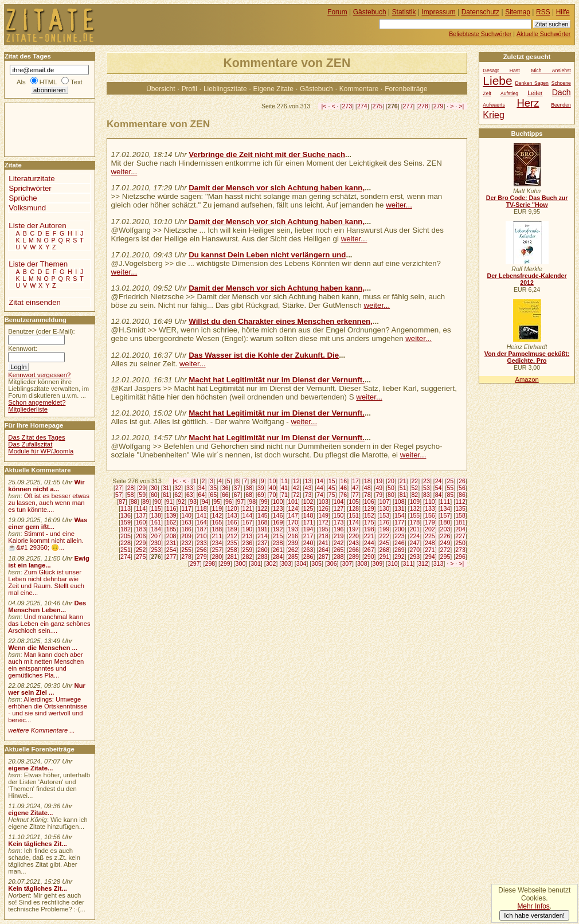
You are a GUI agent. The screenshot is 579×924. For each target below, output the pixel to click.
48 (367, 488)
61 (166, 495)
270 (415, 550)
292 (400, 557)
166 (232, 522)
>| (461, 106)
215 (278, 536)
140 (186, 515)
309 (378, 563)
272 (445, 550)
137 (141, 515)
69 (261, 495)
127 (339, 508)
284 (278, 557)
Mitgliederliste (28, 409)
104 (339, 502)
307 (347, 563)
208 (171, 536)
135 (460, 508)
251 (126, 550)
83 (427, 495)
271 (430, 550)
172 (323, 522)
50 (391, 488)
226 (445, 536)
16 (343, 481)
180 (445, 522)
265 (339, 550)
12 (296, 481)
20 (391, 481)
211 (217, 536)
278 (423, 106)
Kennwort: (23, 349)
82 (414, 495)
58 (131, 495)
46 (343, 488)
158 (460, 515)
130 (384, 508)
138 (156, 515)
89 (146, 502)
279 (439, 106)
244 (369, 543)
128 (354, 508)
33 (190, 488)
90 (158, 502)
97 (241, 502)
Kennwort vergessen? (39, 375)
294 (430, 557)
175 (369, 522)
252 (141, 550)
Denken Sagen (532, 83)
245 (384, 543)
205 (126, 536)
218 (323, 536)
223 (400, 536)
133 (430, 508)
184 (156, 529)
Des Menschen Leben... (47, 606)
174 (354, 522)
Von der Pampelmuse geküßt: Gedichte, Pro (527, 357)
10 (273, 481)
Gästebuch (316, 89)
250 (460, 543)
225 (430, 536)
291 (384, 557)
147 (293, 515)
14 (320, 481)
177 (400, 522)
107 (384, 502)
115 (156, 508)
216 (293, 536)
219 (339, 536)
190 (247, 529)
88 (134, 502)
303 (286, 563)
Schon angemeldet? (37, 402)
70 (273, 495)
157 (445, 515)
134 (445, 508)
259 (247, 550)
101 (293, 502)
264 (323, 550)
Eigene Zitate (273, 89)
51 (403, 488)
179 (430, 522)
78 (367, 495)
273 (347, 106)
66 (225, 495)
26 (462, 481)
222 (384, 536)
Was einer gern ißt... (48, 523)
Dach (562, 92)
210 (202, 536)
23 (427, 481)
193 (293, 529)
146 (278, 515)
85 (450, 495)
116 (171, 508)
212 (232, 536)
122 (263, 508)
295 (445, 557)
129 (369, 508)
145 (263, 515)
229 (141, 543)
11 (284, 481)
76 (343, 495)
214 (263, 536)
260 (263, 550)
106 (369, 502)
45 (332, 488)
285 (293, 557)
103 (323, 502)
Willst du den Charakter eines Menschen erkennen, (281, 321)
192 (278, 529)
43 (308, 488)
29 (142, 488)
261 (278, 550)
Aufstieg (509, 93)
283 (263, 557)
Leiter (535, 93)
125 (308, 508)
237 (263, 543)
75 (332, 495)
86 (462, 495)
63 (190, 495)
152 (369, 515)
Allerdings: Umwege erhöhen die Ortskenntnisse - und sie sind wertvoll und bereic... (48, 710)
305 (316, 563)
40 (273, 488)
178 (415, 522)
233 (202, 543)
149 (323, 515)
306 (332, 563)
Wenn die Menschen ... (43, 648)
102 (308, 502)
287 (323, 557)
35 (213, 488)
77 (355, 495)
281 (232, 557)
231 (171, 543)
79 (379, 495)
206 (141, 536)
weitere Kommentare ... (41, 730)
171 (308, 522)
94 (205, 502)
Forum (337, 12)
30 (154, 488)
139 (171, 515)
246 (400, 543)
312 (423, 563)
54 (439, 488)
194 (308, 529)
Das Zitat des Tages (36, 437)
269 (400, 550)
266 (354, 550)
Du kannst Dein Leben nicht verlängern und (267, 255)
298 (210, 563)
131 (400, 508)
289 (354, 557)
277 (408, 106)
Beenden (561, 105)
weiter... (124, 172)
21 (403, 481)
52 (414, 488)
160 (141, 522)
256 (202, 550)
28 (131, 488)
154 (400, 515)
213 (247, 536)
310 (393, 563)
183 (141, 529)
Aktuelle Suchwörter (543, 34)
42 (296, 488)
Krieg (493, 115)
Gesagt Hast (501, 71)
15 (332, 481)
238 (278, 543)
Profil (189, 89)
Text (77, 82)
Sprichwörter (30, 188)
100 (278, 502)
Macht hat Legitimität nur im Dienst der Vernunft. (277, 380)
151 (354, 515)
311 (408, 563)
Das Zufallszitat (30, 444)
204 (460, 529)
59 (142, 495)
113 (126, 508)
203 (445, 529)
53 (427, 488)
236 (247, 543)
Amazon (527, 379)
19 (379, 481)
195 (323, 529)
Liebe (497, 81)
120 (232, 508)
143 (232, 515)
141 (202, 515)
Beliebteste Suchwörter (480, 34)
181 (460, 522)
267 (369, 550)
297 (195, 563)
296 (460, 557)
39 (261, 488)
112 (460, 502)
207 (156, 536)
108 (400, 502)
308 (362, 563)
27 (119, 488)
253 (156, 550)
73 (308, 495)
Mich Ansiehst (551, 71)
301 (256, 563)
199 (384, 529)
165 (217, 522)
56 (462, 488)
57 (119, 495)
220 (354, 536)
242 (339, 543)
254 (171, 550)
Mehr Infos (533, 906)
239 (293, 543)
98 (252, 502)
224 (415, 536)
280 (217, 557)
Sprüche (23, 198)
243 (354, 543)
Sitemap (518, 12)
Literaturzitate (32, 179)
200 (400, 529)
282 (247, 557)
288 (339, 557)
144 (247, 515)
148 (308, 515)
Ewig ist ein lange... (49, 562)
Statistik (404, 12)
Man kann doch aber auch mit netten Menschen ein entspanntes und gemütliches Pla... (46, 665)
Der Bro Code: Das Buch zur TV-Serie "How (527, 201)
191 (263, 529)
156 (430, 515)
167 (247, 522)
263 (308, 550)
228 (126, 543)
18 (367, 481)
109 (415, 502)
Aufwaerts (494, 105)
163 (186, 522)
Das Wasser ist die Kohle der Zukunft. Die (264, 355)
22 (414, 481)
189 (232, 529)
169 (278, 522)
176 (384, 522)
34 (202, 488)
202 (430, 529)
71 (284, 495)
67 (237, 495)
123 (278, 508)
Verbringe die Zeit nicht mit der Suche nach (267, 154)
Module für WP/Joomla (41, 451)
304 (302, 563)
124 (293, 508)
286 (308, 557)
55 (450, 488)
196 (339, 529)
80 (391, 495)
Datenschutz (480, 12)
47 (355, 488)
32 (178, 488)
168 (263, 522)
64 (202, 495)
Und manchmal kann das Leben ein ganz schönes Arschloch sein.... (49, 624)
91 (170, 502)
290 (369, 557)
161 (156, 522)
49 (379, 488)
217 (308, 536)
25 (450, 481)
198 (369, 529)
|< (324, 106)
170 (293, 522)
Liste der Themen (38, 264)
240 (308, 543)
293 (415, 557)
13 (308, 481)
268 (384, 550)
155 (415, 515)
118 (202, 508)
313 (439, 563)
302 (271, 563)
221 (369, 536)
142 (217, 515)
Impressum (439, 12)
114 (141, 508)
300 (241, 563)
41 (284, 488)
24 (439, 481)
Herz (528, 103)
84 (439, 495)
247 (415, 543)
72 (296, 495)
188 (217, 529)
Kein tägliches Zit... (38, 844)
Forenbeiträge (406, 89)
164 (202, 522)
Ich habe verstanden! (534, 915)
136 (126, 515)
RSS (543, 12)
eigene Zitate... (30, 768)
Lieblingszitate (225, 89)
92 (181, 502)
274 (362, 106)
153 (384, 515)
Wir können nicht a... (46, 486)
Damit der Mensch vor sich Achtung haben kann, (277, 188)
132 (415, 508)
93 (193, 502)
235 (232, 543)
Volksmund (27, 208)
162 (171, 522)
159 (126, 522)
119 (217, 508)
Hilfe (563, 12)
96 (229, 502)
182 (126, 529)
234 (217, 543)
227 (460, 536)
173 (339, 522)
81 (403, 495)
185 (171, 529)
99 (264, 502)
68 (249, 495)
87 (122, 502)
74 (320, 495)
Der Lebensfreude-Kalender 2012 (527, 279)
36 (225, 488)
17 (355, 481)
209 (186, 536)
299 (225, 563)
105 (354, 502)
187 (202, 529)
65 (213, 495)
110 (430, 502)
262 (293, 550)
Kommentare (359, 89)
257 (217, 550)
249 (445, 543)
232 (186, 543)
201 (415, 529)
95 (217, 502)
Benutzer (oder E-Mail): (41, 331)
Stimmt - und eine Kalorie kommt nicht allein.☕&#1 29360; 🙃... (46, 541)
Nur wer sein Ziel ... (47, 689)
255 (186, 550)
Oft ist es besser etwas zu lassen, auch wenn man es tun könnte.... (49, 503)
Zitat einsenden (35, 302)
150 (339, 515)
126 (323, 508)
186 (186, 529)
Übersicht (161, 89)
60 (154, 495)
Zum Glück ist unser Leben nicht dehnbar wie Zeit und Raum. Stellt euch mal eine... (46, 582)
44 (320, 488)
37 (237, 488)
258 (232, 550)
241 (323, 543)
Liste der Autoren (37, 226)
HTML (48, 82)
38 (249, 488)
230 (156, 543)
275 (378, 106)
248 (430, 543)
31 (166, 488)
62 (178, 495)
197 (354, 529)
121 (247, 508)
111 (445, 502)
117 (186, 508)
